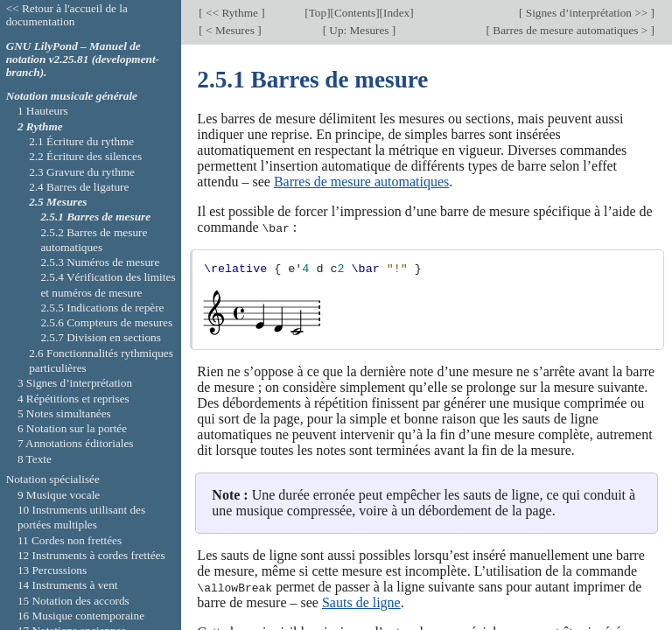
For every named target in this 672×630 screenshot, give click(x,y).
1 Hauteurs (43, 111)
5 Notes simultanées (64, 413)
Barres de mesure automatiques (361, 182)
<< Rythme (232, 13)
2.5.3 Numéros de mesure (100, 262)
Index (396, 13)
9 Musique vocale (59, 495)
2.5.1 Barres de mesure (95, 217)
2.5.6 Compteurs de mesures (106, 322)
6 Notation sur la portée (72, 428)
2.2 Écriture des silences (85, 156)
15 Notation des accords (73, 601)
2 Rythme (40, 126)
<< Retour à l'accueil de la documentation (67, 15)
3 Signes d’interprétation (75, 383)
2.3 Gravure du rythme (82, 172)
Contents (355, 13)
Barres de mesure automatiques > (570, 30)
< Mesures (230, 30)
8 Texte (35, 459)
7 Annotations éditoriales (76, 443)
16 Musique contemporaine (81, 616)
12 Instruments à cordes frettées (91, 555)
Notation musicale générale (72, 96)
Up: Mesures (359, 30)
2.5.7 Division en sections (100, 337)
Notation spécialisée (53, 479)
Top (318, 13)
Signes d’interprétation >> (586, 13)
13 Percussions (52, 570)
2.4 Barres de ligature (79, 187)
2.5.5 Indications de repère (102, 308)
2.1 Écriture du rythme (81, 141)
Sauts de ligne (361, 602)
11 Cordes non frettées (70, 540)
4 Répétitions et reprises (73, 399)
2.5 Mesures (58, 202)
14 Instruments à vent (68, 585)
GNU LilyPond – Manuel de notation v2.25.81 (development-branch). (83, 59)
